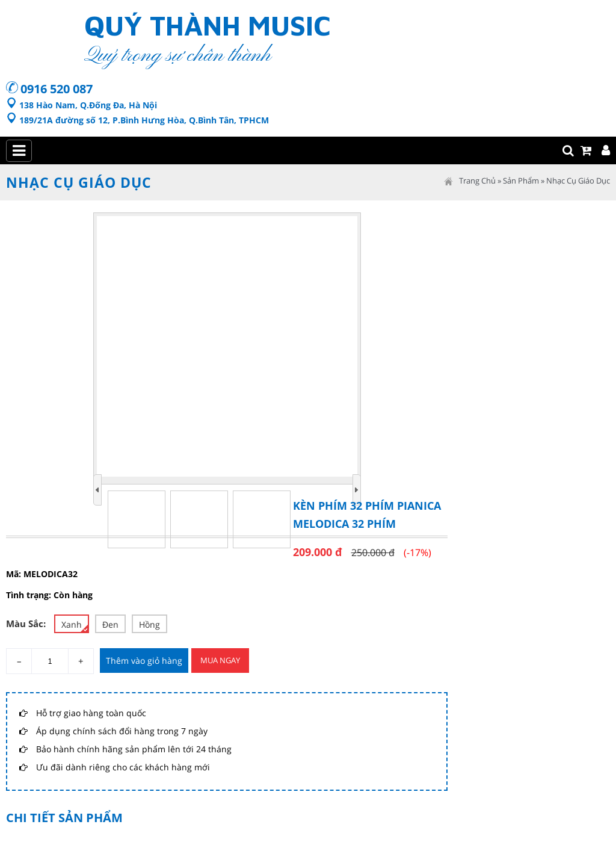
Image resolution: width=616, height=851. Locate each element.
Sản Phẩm (521, 181)
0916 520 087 (57, 89)
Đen (110, 624)
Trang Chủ (477, 181)
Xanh (75, 625)
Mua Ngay (220, 660)
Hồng (149, 624)
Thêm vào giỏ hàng (144, 661)
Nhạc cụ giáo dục (578, 181)
